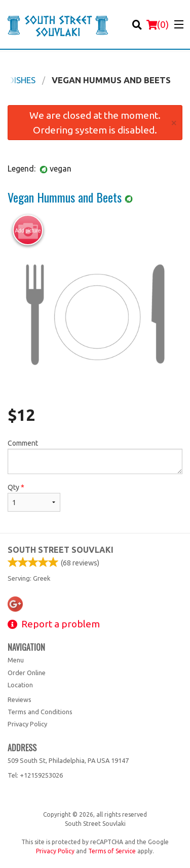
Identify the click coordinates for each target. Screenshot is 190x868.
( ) (158, 24)
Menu (16, 660)
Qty (34, 497)
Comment (95, 457)
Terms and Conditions (40, 712)
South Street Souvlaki (61, 550)
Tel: (35, 775)
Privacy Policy (27, 724)
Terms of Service (112, 851)
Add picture (28, 230)
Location (20, 685)
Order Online (27, 673)
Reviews (20, 699)
